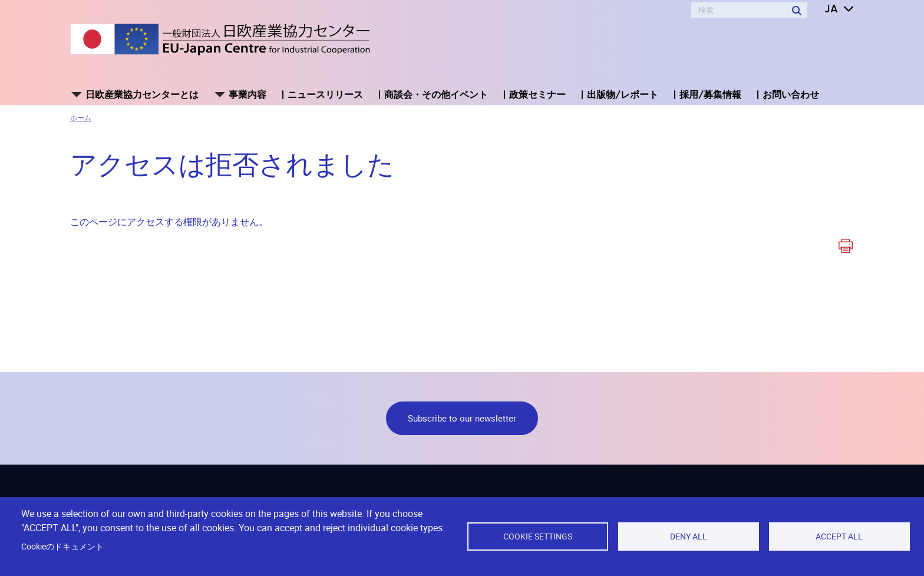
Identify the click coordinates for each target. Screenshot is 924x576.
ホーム (81, 117)
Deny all (689, 536)
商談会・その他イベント (436, 94)
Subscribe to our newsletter (462, 418)
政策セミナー (537, 94)
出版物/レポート (623, 94)
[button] (831, 9)
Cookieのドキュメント (62, 547)
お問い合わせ (791, 94)
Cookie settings (538, 536)
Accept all (839, 536)
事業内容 (247, 94)
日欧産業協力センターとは (142, 94)
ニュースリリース (325, 94)
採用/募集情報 (710, 94)
